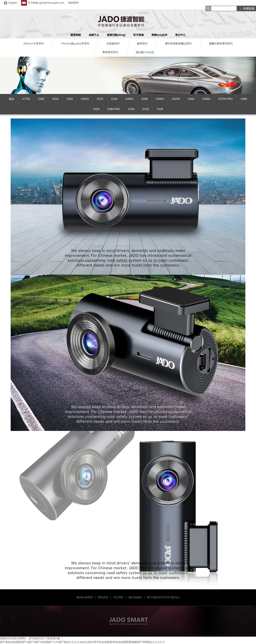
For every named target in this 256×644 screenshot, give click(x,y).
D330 (70, 99)
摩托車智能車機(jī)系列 (178, 44)
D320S (176, 99)
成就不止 (94, 35)
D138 (160, 109)
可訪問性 (118, 597)
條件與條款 (135, 597)
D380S (206, 99)
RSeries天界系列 (34, 44)
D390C (129, 99)
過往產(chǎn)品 (145, 52)
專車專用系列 (110, 52)
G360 (244, 99)
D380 (191, 99)
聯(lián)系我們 (85, 597)
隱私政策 (103, 597)
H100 (96, 109)
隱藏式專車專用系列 (221, 44)
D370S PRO (225, 99)
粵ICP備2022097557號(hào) (163, 597)
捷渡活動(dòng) (116, 35)
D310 (56, 99)
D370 (100, 99)
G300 (131, 109)
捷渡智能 (76, 35)
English (10, 3)
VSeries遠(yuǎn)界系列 (75, 44)
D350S (85, 99)
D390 (145, 99)
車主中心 (180, 35)
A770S (26, 99)
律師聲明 (73, 3)
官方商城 (138, 35)
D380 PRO (114, 109)
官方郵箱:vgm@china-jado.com (43, 3)
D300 (41, 99)
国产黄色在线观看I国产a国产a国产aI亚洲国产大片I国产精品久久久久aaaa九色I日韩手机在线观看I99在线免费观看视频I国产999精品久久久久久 (83, 642)
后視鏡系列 (113, 44)
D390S (160, 99)
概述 (12, 99)
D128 (146, 109)
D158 (114, 99)
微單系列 (142, 44)
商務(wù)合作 (159, 35)
